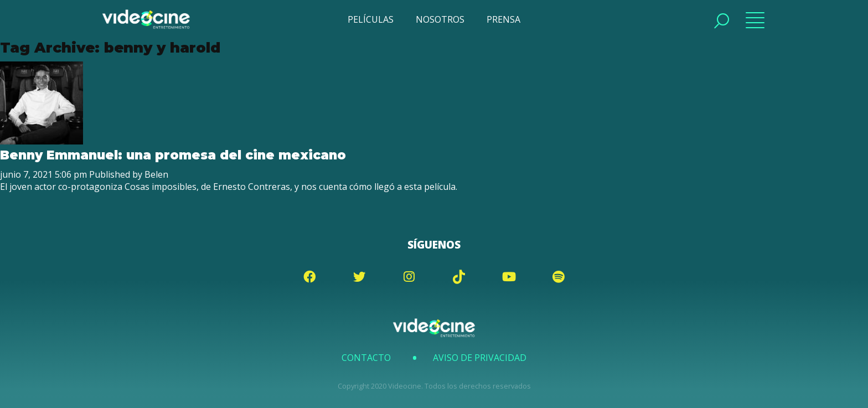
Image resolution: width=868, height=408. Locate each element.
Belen (156, 174)
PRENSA (503, 19)
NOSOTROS (440, 19)
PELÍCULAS (371, 19)
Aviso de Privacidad (480, 358)
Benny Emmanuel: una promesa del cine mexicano (173, 155)
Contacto (366, 358)
